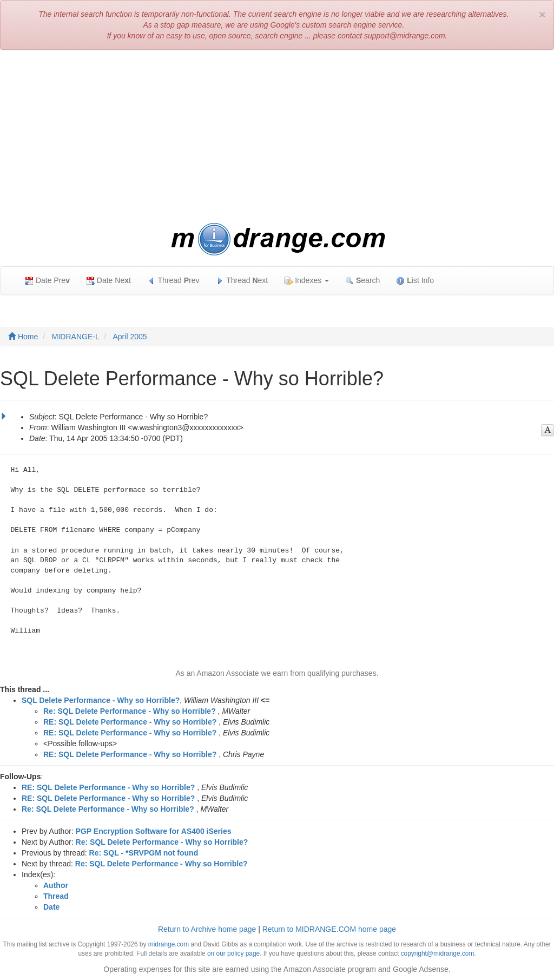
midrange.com (169, 944)
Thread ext (242, 281)
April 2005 (130, 337)
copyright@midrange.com (438, 953)
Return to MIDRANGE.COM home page (329, 929)
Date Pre (47, 281)
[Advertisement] (277, 136)
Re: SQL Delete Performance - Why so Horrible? (130, 711)
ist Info (415, 281)
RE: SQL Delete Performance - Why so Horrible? (130, 722)
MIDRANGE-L (76, 337)
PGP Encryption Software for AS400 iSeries (154, 831)
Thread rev (173, 281)
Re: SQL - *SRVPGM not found (144, 853)
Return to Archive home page (207, 929)
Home (23, 337)
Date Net (108, 281)
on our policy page (233, 953)
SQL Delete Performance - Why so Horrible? (101, 700)
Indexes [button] (306, 281)
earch (362, 281)
